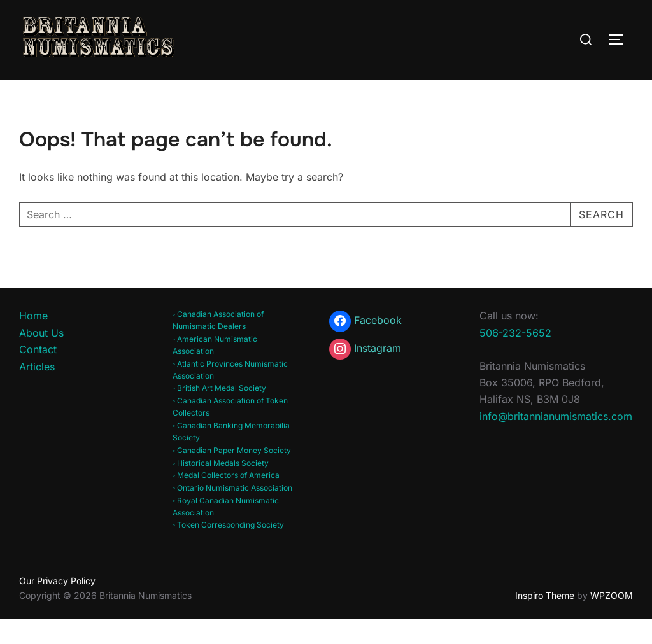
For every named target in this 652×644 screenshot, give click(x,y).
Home (33, 340)
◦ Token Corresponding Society (228, 549)
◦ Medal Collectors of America (226, 500)
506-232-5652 (515, 357)
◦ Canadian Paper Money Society (232, 475)
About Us (41, 357)
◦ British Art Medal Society (219, 413)
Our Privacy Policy (57, 605)
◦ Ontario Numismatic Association (232, 513)
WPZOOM (612, 619)
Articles (37, 391)
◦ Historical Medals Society (221, 487)
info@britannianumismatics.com (556, 440)
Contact (38, 374)
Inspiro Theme (545, 619)
